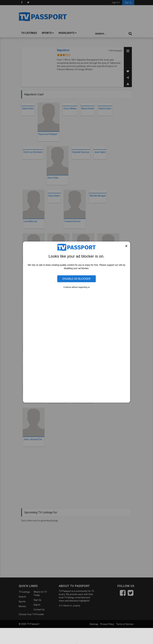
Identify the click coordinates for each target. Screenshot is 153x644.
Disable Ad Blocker (76, 279)
